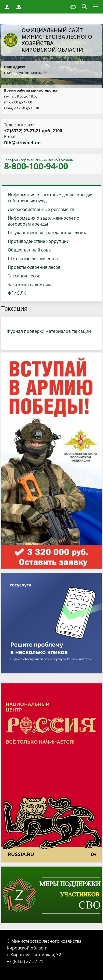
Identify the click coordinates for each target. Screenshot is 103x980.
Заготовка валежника (30, 284)
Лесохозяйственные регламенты (42, 209)
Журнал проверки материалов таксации (49, 331)
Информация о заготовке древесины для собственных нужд (51, 198)
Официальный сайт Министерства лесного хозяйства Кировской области (48, 40)
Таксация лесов (24, 276)
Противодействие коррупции (39, 241)
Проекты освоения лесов (34, 267)
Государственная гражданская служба (48, 233)
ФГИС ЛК (17, 293)
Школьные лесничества (33, 259)
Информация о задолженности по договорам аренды (44, 221)
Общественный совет (30, 250)
